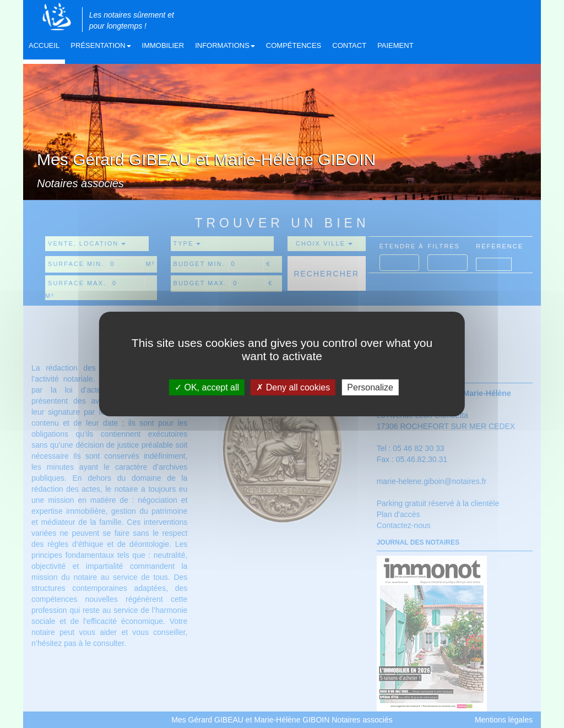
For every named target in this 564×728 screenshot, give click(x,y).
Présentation (101, 45)
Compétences (294, 45)
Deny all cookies (293, 387)
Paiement (395, 45)
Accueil (44, 45)
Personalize (370, 387)
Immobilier (163, 45)
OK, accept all (207, 387)
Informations (225, 45)
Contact (349, 45)
